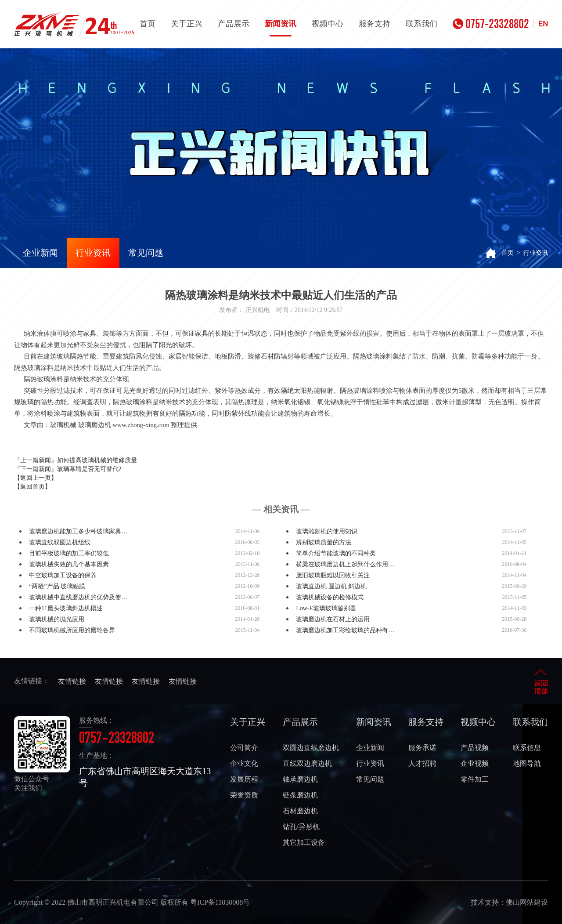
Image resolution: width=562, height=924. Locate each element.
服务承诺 (422, 748)
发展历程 (244, 779)
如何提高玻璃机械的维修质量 (97, 460)
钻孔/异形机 (301, 827)
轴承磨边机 (300, 779)
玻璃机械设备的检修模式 (330, 597)
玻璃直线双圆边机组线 (60, 542)
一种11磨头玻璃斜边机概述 (66, 608)
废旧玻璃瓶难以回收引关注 (333, 575)
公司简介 (244, 748)
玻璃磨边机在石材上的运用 (333, 619)
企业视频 (475, 763)
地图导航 (527, 763)
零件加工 (475, 779)
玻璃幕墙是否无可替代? (89, 469)
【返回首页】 (32, 487)
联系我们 (421, 24)
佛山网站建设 (527, 902)
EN (543, 24)
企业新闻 (40, 253)
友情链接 (72, 681)
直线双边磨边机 (307, 763)
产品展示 (234, 24)
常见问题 (146, 253)
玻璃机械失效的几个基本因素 (69, 564)
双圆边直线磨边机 (311, 748)
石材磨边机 (300, 811)
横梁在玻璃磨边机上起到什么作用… (345, 564)
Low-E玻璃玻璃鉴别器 (326, 608)
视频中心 (328, 24)
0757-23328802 (491, 24)
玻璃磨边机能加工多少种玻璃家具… (78, 531)
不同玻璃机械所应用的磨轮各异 (72, 630)
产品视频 (475, 748)
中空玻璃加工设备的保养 (63, 575)
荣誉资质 (244, 795)
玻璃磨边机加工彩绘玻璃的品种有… (345, 630)
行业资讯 (93, 253)
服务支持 (375, 24)
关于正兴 (187, 24)
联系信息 (527, 748)
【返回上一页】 (36, 478)
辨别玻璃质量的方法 (324, 542)
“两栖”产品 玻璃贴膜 (57, 586)
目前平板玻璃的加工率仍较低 (69, 553)
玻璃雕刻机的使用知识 (327, 531)
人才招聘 (422, 763)
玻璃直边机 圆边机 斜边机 (331, 586)
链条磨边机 (300, 795)
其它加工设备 (304, 842)
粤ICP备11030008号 (220, 902)
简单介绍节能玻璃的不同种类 (336, 553)
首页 (148, 24)
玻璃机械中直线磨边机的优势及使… (78, 597)
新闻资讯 (281, 28)
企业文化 (244, 763)
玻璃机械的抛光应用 (57, 619)
